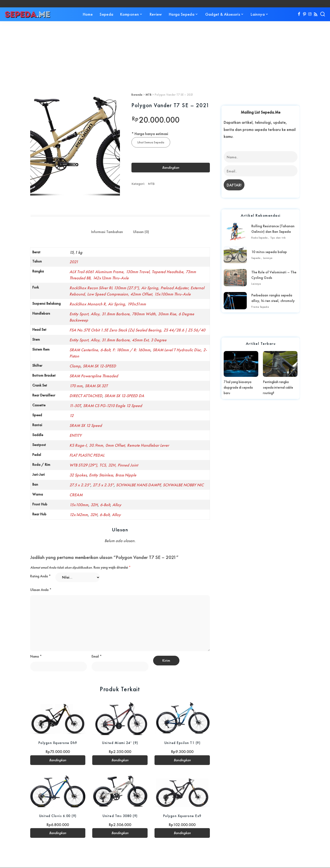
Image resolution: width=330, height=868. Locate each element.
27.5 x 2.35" (103, 485)
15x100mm (79, 505)
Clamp (75, 366)
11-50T (75, 406)
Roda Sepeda (259, 238)
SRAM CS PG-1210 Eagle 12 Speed (113, 406)
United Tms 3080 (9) (120, 816)
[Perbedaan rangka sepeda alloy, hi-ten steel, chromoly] (235, 301)
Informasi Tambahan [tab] (107, 232)
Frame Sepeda (260, 307)
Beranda (137, 95)
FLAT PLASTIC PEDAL (87, 455)
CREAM (76, 495)
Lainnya (268, 258)
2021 (74, 262)
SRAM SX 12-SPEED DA (124, 396)
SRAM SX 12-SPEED (99, 366)
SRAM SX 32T (96, 386)
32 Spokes (78, 475)
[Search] (323, 14)
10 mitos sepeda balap (269, 252)
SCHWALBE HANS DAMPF (138, 485)
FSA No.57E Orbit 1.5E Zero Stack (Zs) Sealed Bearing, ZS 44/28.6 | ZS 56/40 (137, 330)
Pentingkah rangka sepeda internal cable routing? (278, 387)
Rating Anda (40, 576)
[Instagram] (310, 14)
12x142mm (79, 515)
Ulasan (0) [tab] (141, 232)
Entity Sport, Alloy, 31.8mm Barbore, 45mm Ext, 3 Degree (118, 340)
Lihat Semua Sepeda (151, 142)
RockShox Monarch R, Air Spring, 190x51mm (108, 304)
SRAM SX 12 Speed (86, 425)
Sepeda (256, 258)
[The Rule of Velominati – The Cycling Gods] (235, 278)
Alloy (117, 505)
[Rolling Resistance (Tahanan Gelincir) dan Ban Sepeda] (235, 232)
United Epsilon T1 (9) (182, 743)
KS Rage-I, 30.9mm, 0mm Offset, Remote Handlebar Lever (119, 445)
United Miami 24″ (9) (120, 743)
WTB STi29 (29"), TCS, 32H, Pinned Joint (104, 465)
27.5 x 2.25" (80, 485)
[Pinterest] (305, 14)
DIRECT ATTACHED (86, 396)
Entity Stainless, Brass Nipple (113, 475)
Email (97, 657)
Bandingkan (171, 168)
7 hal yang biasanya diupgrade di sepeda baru (238, 387)
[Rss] (316, 14)
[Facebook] (299, 14)
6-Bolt (105, 505)
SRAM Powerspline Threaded (94, 376)
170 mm (76, 386)
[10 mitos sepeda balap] (235, 255)
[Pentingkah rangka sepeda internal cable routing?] (280, 364)
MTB (149, 95)
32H (94, 505)
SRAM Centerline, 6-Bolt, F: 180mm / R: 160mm (110, 350)
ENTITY (76, 435)
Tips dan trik (278, 238)
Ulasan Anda (41, 590)
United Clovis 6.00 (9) (58, 816)
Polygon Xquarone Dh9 (58, 743)
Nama (36, 657)
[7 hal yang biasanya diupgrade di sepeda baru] (241, 364)
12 (71, 415)
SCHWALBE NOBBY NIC (183, 485)
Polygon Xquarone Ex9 (182, 816)
